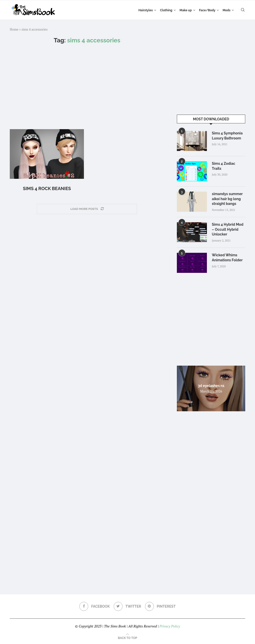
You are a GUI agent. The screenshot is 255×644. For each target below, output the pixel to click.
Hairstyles (145, 10)
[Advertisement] (87, 87)
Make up (186, 10)
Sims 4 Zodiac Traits (229, 164)
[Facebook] (94, 606)
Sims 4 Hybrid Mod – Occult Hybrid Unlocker (228, 229)
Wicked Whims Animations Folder (227, 257)
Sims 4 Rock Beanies (47, 188)
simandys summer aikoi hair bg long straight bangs (227, 199)
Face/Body (207, 10)
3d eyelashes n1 (211, 385)
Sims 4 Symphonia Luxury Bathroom (227, 136)
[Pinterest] (160, 606)
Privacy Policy (170, 626)
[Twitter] (127, 606)
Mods (227, 10)
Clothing (166, 10)
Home (14, 29)
